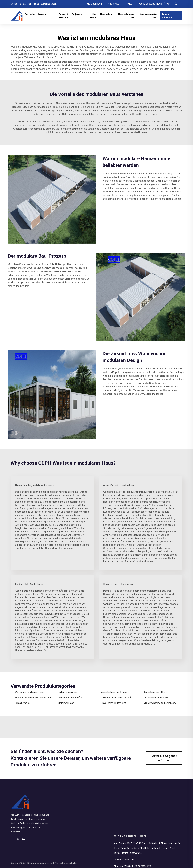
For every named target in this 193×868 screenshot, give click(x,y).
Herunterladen (94, 4)
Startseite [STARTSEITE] (30, 14)
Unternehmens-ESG (126, 16)
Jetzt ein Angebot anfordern (164, 758)
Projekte (76, 14)
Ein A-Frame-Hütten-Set (113, 703)
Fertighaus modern (67, 692)
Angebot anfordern (167, 16)
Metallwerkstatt (66, 703)
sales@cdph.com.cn (47, 4)
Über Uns (93, 16)
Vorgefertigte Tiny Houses (115, 692)
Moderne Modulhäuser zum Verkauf (33, 698)
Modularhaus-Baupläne (156, 698)
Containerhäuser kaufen (70, 698)
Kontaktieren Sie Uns (148, 16)
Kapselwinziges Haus (155, 692)
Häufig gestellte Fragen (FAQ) (154, 4)
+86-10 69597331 (22, 4)
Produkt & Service (64, 16)
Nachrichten (114, 4)
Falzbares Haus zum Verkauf (116, 698)
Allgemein (105, 14)
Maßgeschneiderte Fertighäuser (160, 703)
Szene (41, 14)
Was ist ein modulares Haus (29, 692)
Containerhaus (22, 703)
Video (129, 4)
